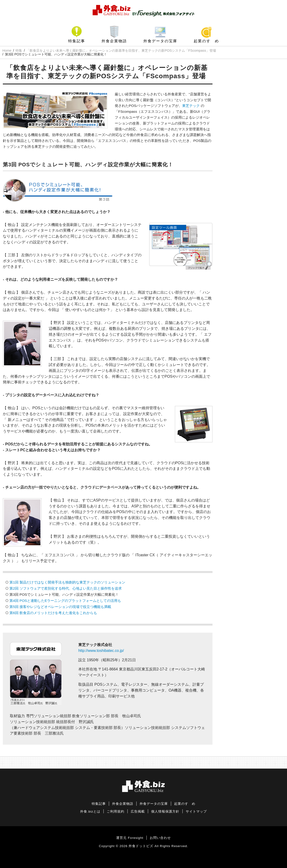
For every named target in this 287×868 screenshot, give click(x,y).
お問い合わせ (160, 838)
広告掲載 (138, 812)
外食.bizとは (90, 812)
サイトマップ (196, 812)
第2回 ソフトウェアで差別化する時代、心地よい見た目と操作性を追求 (66, 588)
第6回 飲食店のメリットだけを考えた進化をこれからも (53, 613)
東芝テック (191, 106)
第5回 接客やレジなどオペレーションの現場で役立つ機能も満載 (60, 607)
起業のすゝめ (206, 41)
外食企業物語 (114, 41)
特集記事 (77, 41)
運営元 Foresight (130, 838)
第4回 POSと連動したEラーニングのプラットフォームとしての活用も (65, 601)
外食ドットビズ (141, 846)
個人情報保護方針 (165, 812)
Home (7, 51)
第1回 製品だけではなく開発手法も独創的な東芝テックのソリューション (67, 582)
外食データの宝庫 (160, 41)
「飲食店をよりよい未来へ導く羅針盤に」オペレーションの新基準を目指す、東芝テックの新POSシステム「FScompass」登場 (121, 51)
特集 (19, 51)
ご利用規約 (116, 812)
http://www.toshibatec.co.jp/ (101, 651)
